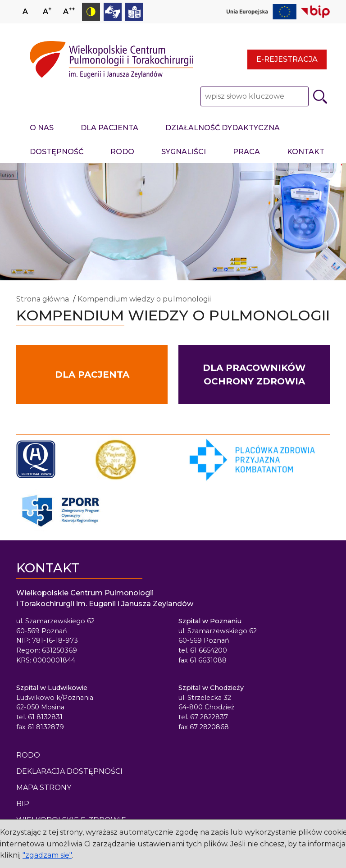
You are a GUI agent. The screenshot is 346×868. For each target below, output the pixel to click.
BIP (23, 804)
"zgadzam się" (47, 855)
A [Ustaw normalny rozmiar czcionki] (25, 11)
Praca (246, 152)
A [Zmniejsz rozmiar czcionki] (69, 11)
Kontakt (306, 152)
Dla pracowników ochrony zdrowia (254, 375)
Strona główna (43, 299)
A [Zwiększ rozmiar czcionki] (47, 11)
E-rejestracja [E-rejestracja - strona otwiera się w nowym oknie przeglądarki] (287, 59)
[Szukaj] (320, 97)
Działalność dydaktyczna (223, 128)
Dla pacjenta (109, 128)
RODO (122, 152)
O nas (42, 128)
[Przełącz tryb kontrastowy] (91, 12)
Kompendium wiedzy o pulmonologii (144, 299)
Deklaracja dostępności (69, 771)
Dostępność (57, 152)
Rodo (28, 755)
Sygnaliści (184, 152)
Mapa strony (44, 788)
